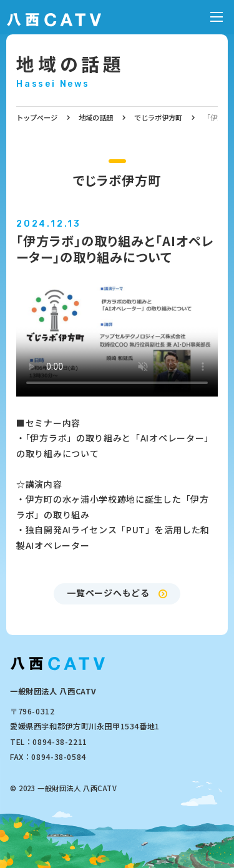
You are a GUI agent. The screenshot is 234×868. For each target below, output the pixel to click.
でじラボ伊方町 (158, 117)
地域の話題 (71, 63)
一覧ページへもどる (108, 593)
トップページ (37, 117)
